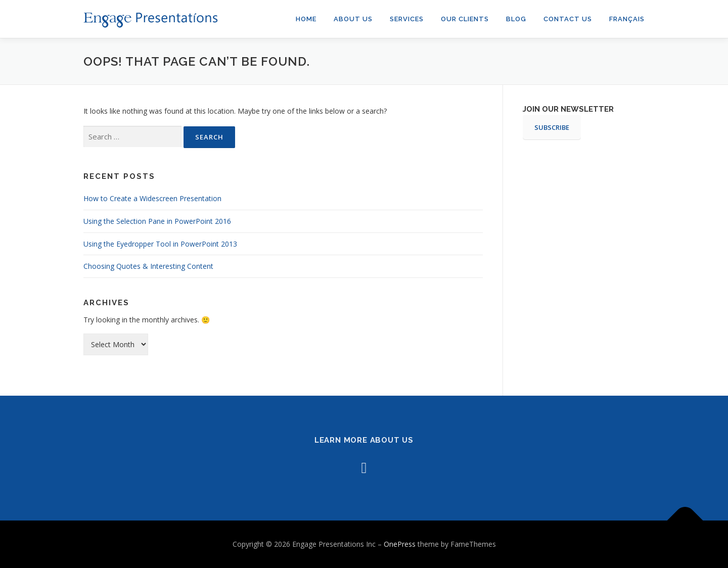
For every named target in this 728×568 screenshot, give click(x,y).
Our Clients (465, 19)
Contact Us (568, 19)
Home (306, 19)
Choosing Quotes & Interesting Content (148, 266)
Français (627, 19)
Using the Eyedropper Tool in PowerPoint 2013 (160, 244)
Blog (516, 19)
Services (407, 19)
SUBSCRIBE (552, 127)
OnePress (400, 544)
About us (353, 19)
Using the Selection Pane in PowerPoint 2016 (157, 221)
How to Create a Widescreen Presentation (152, 198)
